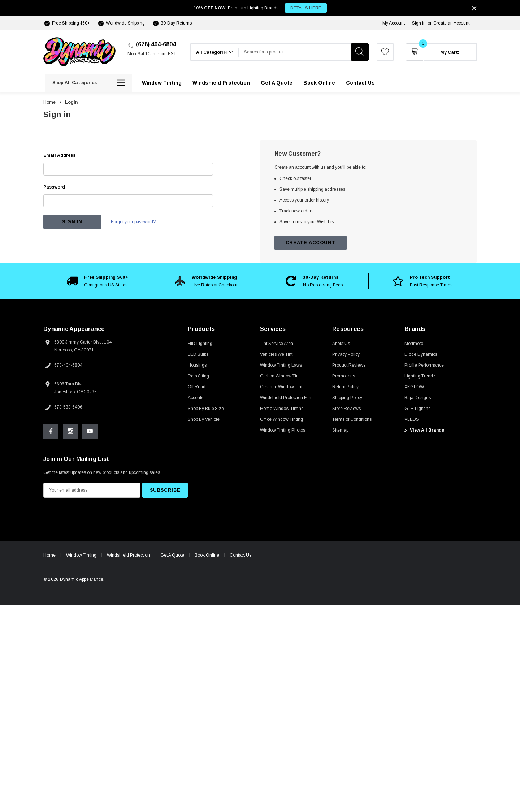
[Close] (474, 8)
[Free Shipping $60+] (67, 23)
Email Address (59, 155)
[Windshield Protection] (221, 83)
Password (54, 187)
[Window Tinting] (162, 83)
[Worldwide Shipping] (121, 23)
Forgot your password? (134, 222)
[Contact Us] (360, 83)
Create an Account (451, 23)
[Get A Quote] (277, 83)
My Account (394, 23)
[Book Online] (319, 83)
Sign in (419, 23)
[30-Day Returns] (172, 23)
